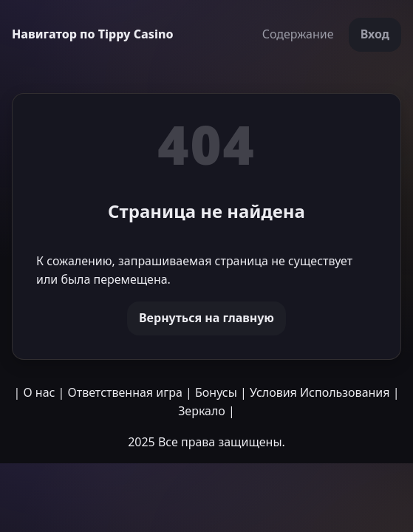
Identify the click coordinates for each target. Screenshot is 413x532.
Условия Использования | (325, 392)
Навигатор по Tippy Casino (93, 34)
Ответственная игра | (130, 392)
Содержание (298, 34)
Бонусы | (221, 392)
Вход (375, 34)
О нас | (44, 392)
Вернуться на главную (206, 318)
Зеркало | (206, 411)
